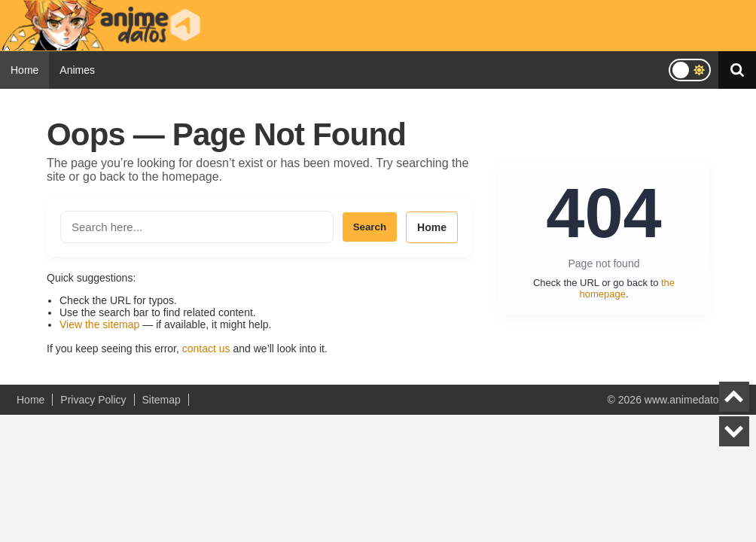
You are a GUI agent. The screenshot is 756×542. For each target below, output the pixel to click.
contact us (206, 349)
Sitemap (162, 400)
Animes (77, 70)
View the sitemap (99, 324)
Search (370, 227)
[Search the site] (197, 227)
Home (24, 70)
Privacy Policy (93, 400)
